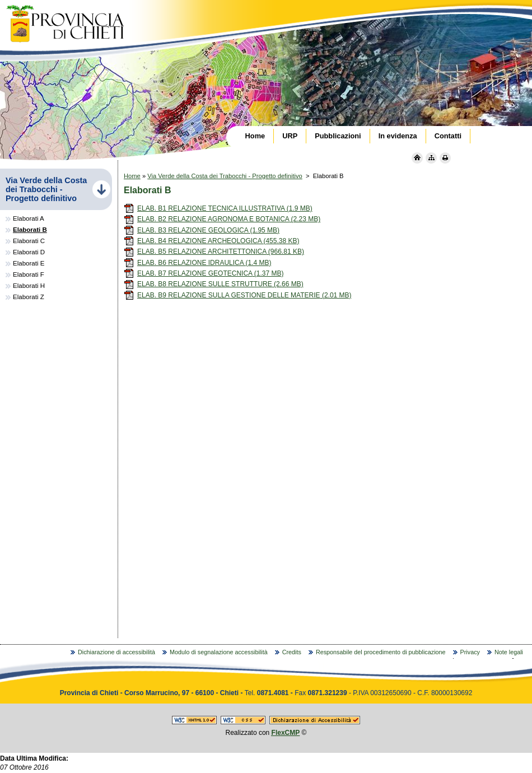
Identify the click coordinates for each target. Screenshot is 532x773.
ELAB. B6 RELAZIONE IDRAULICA (197, 263)
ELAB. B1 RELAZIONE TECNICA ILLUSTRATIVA (218, 208)
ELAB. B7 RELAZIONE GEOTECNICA (204, 273)
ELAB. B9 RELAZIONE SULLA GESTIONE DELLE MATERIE (238, 295)
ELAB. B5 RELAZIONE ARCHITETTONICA (214, 252)
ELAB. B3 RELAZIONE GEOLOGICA (202, 230)
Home (132, 176)
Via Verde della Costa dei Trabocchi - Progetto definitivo (225, 176)
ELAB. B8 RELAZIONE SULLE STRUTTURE (214, 284)
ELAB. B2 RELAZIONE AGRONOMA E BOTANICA (222, 219)
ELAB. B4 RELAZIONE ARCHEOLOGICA (211, 241)
